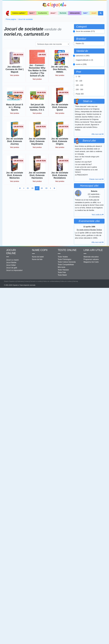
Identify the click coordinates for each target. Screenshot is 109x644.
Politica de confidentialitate (51, 455)
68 (42, 215)
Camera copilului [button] (19, 40)
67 (37, 215)
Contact (27, 455)
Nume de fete (37, 433)
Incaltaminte (43, 40)
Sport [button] (31, 40)
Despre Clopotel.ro (10, 455)
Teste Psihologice (65, 433)
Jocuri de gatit (12, 441)
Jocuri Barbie (11, 436)
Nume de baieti (38, 430)
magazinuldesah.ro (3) (84, 87)
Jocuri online (11, 425)
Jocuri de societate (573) (85, 58)
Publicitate (20, 455)
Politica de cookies (66, 455)
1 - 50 (78, 104)
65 (28, 215)
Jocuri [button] (53, 40)
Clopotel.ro (54, 5)
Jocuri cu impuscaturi (14, 444)
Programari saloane (91, 433)
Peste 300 (80, 121)
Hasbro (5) (80, 71)
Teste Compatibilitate (66, 438)
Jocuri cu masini (12, 434)
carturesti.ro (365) (83, 83)
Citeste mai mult (96, 299)
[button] (101, 40)
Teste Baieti (62, 449)
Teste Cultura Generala (67, 436)
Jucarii (94, 40)
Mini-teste (62, 441)
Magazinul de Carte (91, 436)
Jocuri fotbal (11, 439)
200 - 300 (79, 117)
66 (32, 215)
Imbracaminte (75, 40)
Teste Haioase (63, 444)
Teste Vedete (63, 430)
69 (46, 215)
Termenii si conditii (36, 455)
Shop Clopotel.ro (7, 40)
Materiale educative (91, 430)
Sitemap (75, 455)
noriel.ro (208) (81, 91)
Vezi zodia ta (98, 361)
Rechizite (63, 40)
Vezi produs (15, 102)
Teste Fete (62, 446)
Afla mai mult (98, 188)
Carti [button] (85, 40)
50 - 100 (79, 108)
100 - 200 (79, 112)
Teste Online (67, 424)
